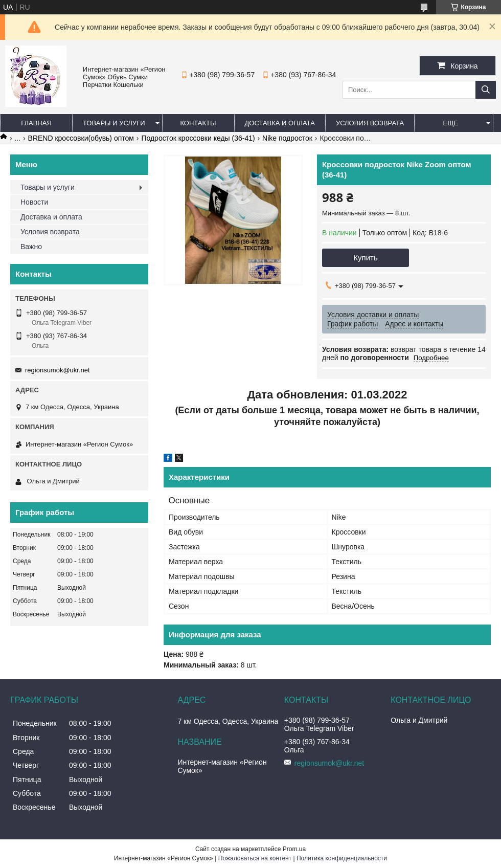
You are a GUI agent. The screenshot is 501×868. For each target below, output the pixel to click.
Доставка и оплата (280, 123)
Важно (31, 247)
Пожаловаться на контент (255, 858)
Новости (34, 202)
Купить (365, 258)
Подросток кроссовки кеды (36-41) (198, 138)
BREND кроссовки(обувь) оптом (81, 138)
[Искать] (486, 90)
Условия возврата (50, 232)
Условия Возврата (370, 123)
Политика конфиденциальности (342, 858)
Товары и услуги (114, 123)
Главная (36, 123)
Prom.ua (294, 849)
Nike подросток (287, 138)
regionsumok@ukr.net (58, 370)
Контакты (198, 123)
